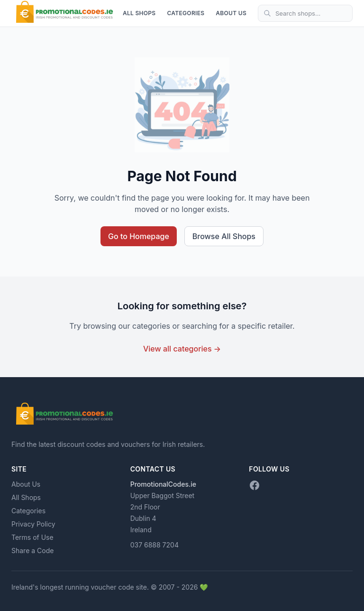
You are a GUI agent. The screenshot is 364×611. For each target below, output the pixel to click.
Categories (186, 13)
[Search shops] (305, 13)
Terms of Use (32, 537)
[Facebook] (255, 485)
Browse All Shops (224, 236)
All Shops (139, 13)
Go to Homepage (139, 236)
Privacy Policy (33, 524)
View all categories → (182, 349)
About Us (231, 13)
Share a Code (32, 551)
